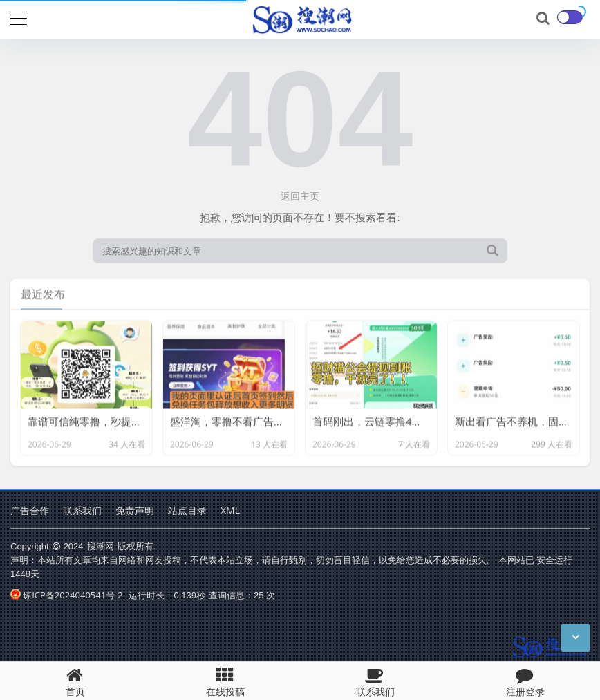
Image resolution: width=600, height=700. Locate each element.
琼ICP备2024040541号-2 (67, 595)
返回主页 (300, 196)
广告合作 (30, 510)
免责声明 (135, 510)
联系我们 (82, 510)
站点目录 (187, 510)
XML (230, 510)
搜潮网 (101, 546)
